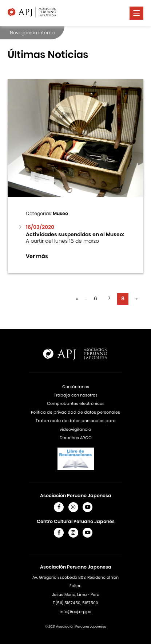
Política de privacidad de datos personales (75, 412)
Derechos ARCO (76, 438)
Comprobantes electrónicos (76, 403)
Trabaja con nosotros (76, 395)
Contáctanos (76, 387)
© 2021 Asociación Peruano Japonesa (76, 627)
